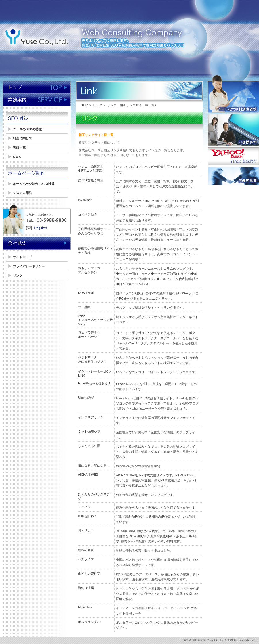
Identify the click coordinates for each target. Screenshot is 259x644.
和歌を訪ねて (87, 516)
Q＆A (17, 157)
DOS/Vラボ (86, 293)
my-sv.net (85, 200)
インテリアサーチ (91, 417)
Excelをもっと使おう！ (95, 383)
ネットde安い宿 (89, 432)
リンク (18, 275)
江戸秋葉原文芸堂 (91, 181)
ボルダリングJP (89, 622)
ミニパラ (84, 507)
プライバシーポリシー (29, 266)
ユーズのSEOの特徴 (27, 129)
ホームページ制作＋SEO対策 (34, 184)
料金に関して (22, 138)
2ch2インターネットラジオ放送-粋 (95, 320)
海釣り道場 (86, 588)
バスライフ (86, 559)
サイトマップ (22, 257)
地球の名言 (86, 550)
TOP (85, 105)
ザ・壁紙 (84, 307)
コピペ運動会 (87, 214)
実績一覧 (19, 147)
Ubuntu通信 (86, 398)
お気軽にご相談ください (37, 220)
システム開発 (22, 193)
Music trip (85, 607)
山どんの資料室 (89, 574)
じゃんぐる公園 (89, 446)
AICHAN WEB (88, 474)
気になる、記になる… (94, 465)
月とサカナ (86, 530)
